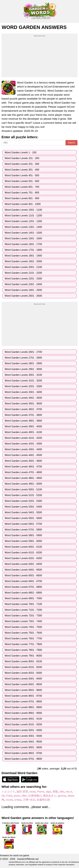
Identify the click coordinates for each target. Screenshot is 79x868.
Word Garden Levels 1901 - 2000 (23, 261)
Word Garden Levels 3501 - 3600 (23, 404)
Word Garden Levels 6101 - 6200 (23, 553)
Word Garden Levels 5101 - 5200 (23, 495)
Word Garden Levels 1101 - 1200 (23, 216)
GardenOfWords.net (28, 859)
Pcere (41, 792)
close (33, 792)
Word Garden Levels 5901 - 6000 (23, 541)
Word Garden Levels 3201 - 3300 (23, 386)
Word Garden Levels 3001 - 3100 (23, 375)
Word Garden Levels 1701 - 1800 (23, 250)
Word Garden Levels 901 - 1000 (23, 204)
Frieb (9, 796)
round (9, 800)
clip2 (48, 792)
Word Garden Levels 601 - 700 (22, 187)
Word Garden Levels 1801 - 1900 (23, 256)
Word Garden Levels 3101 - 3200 (23, 381)
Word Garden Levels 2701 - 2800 (23, 358)
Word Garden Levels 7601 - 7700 (23, 638)
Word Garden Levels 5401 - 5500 (23, 512)
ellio (62, 792)
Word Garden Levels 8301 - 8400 (23, 679)
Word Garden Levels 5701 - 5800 (23, 530)
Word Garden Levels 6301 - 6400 (23, 564)
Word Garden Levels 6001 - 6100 (23, 547)
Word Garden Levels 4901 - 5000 (23, 484)
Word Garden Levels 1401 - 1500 (23, 233)
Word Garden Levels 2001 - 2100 (23, 267)
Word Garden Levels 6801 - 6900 (23, 593)
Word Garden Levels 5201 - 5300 (23, 501)
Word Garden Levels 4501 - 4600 (23, 461)
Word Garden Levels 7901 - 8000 (23, 656)
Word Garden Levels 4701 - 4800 (23, 472)
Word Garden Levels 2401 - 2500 (23, 290)
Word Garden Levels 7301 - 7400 (23, 621)
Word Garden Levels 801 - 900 (22, 198)
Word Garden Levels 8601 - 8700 (23, 696)
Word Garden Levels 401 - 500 (22, 175)
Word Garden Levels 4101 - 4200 (23, 438)
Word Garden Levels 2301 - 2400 (23, 284)
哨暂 (55, 792)
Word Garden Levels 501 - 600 (22, 181)
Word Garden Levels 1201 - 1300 (23, 221)
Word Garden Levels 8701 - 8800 (23, 702)
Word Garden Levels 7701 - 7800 (23, 644)
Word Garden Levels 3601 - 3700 (23, 409)
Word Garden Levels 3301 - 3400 (23, 392)
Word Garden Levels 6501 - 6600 (23, 575)
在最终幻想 (43, 800)
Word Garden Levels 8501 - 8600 (23, 690)
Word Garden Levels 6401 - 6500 (23, 570)
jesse (17, 796)
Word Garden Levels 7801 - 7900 (23, 650)
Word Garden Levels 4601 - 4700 (23, 467)
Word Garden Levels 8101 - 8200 (23, 667)
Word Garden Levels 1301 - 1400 (23, 227)
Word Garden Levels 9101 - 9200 (23, 724)
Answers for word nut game (15, 855)
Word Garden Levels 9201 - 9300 (23, 730)
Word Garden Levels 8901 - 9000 (23, 713)
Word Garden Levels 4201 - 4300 (23, 444)
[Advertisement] (39, 56)
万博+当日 (29, 800)
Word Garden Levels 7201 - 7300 (23, 616)
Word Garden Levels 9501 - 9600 (23, 747)
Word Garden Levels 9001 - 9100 (23, 719)
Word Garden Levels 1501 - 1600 (23, 238)
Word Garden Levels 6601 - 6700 (23, 581)
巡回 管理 (22, 792)
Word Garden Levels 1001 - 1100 (23, 210)
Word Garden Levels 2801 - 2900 (23, 363)
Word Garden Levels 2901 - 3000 (23, 369)
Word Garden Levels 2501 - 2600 (23, 296)
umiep (18, 800)
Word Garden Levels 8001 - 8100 (23, 661)
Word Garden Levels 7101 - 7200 (23, 610)
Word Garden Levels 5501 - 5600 (23, 518)
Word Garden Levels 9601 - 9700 (23, 753)
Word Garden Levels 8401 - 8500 (23, 684)
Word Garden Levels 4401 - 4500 (23, 455)
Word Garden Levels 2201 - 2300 (23, 279)
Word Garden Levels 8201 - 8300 (23, 673)
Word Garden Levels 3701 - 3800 (23, 415)
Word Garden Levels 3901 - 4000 (23, 426)
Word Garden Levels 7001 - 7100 (23, 604)
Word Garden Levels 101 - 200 (22, 158)
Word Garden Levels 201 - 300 (22, 164)
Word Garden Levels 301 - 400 (22, 170)
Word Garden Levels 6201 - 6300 (23, 558)
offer (24, 796)
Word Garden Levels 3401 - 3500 (23, 398)
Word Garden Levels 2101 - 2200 (23, 273)
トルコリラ (8, 792)
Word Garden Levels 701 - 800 (22, 193)
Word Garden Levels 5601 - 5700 (23, 524)
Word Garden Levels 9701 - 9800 (23, 759)
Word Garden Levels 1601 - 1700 (23, 244)
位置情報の (35, 796)
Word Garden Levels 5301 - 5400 (23, 507)
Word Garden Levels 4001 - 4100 (23, 432)
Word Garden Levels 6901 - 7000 (23, 598)
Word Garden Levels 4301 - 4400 (23, 449)
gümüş (62, 796)
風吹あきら (50, 796)
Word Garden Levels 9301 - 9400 (23, 736)
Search (71, 143)
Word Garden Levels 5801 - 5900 (23, 535)
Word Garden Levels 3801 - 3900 (23, 421)
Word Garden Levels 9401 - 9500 (23, 742)
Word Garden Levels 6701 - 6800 (23, 587)
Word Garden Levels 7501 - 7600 (23, 633)
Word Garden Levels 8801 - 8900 (23, 707)
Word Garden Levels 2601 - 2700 (23, 352)
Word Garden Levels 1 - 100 (21, 152)
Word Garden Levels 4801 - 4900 (23, 478)
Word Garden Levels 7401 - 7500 (23, 627)
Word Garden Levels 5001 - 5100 (23, 489)
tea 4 (69, 792)
